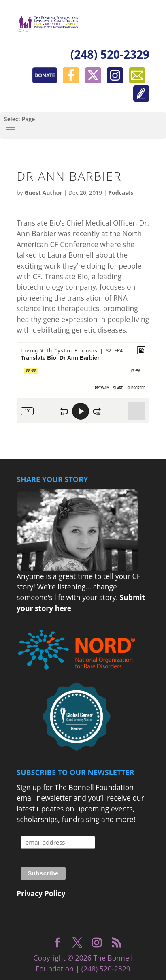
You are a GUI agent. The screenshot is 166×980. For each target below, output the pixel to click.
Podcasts (121, 193)
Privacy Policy (41, 893)
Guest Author (43, 193)
